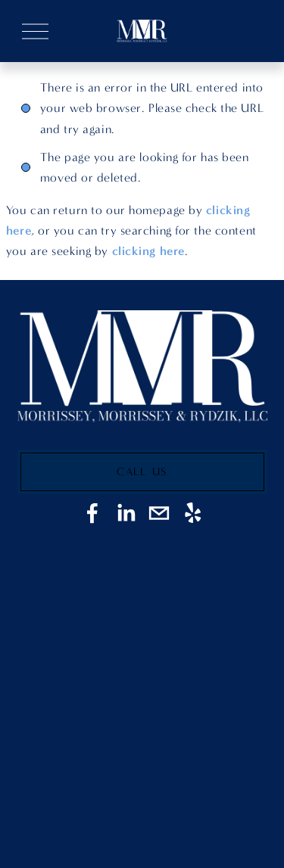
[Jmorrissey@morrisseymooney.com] (159, 513)
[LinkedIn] (126, 513)
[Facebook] (92, 513)
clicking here (148, 251)
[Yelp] (192, 513)
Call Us (142, 472)
